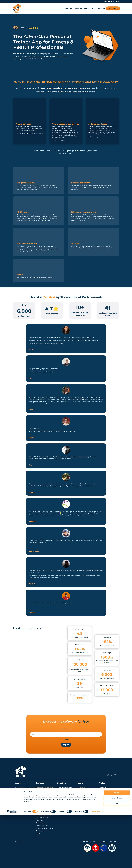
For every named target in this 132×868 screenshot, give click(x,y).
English (108, 1)
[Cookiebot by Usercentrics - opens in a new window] (12, 864)
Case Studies (82, 788)
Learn (86, 8)
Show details (96, 864)
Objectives (78, 8)
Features (68, 8)
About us (102, 8)
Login (117, 1)
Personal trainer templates (45, 815)
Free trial (113, 8)
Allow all (117, 846)
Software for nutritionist (44, 798)
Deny (117, 856)
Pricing (93, 8)
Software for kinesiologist (44, 788)
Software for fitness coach (45, 790)
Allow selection (117, 851)
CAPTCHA (66, 740)
